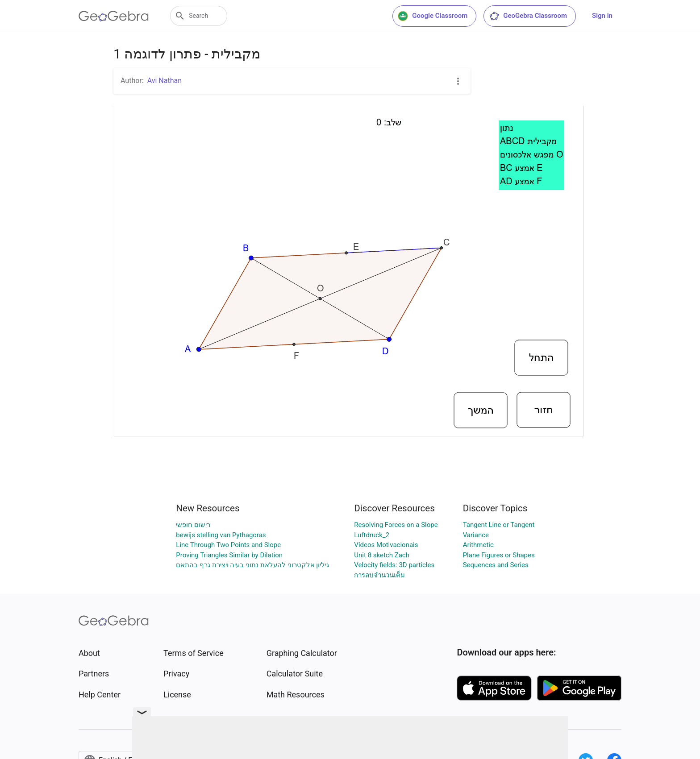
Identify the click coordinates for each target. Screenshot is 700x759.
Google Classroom (433, 16)
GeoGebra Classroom (528, 16)
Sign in (602, 16)
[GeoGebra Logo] (114, 16)
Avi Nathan (165, 81)
